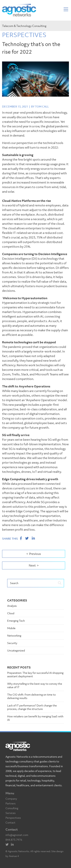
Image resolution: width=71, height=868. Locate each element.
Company (11, 799)
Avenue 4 (14, 856)
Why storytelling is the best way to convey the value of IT (35, 685)
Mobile (11, 628)
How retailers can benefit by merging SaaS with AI (35, 718)
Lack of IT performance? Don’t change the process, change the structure (32, 707)
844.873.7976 (14, 840)
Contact (10, 822)
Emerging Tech (16, 621)
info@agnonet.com (17, 835)
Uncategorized (16, 650)
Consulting (12, 808)
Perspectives (13, 818)
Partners (11, 803)
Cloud (11, 613)
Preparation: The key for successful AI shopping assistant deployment (35, 674)
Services (11, 813)
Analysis (12, 606)
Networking (14, 636)
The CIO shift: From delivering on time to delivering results (31, 696)
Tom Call (42, 106)
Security (12, 643)
